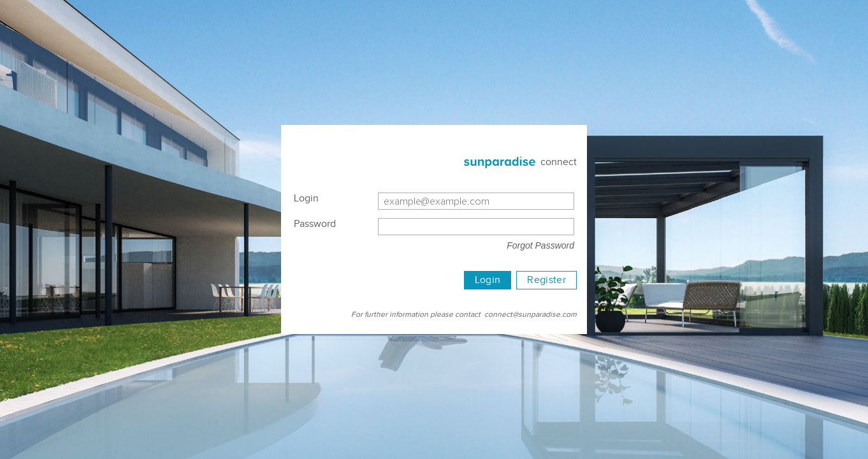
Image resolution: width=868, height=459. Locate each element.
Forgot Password (540, 245)
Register (546, 280)
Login (488, 280)
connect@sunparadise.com (531, 314)
